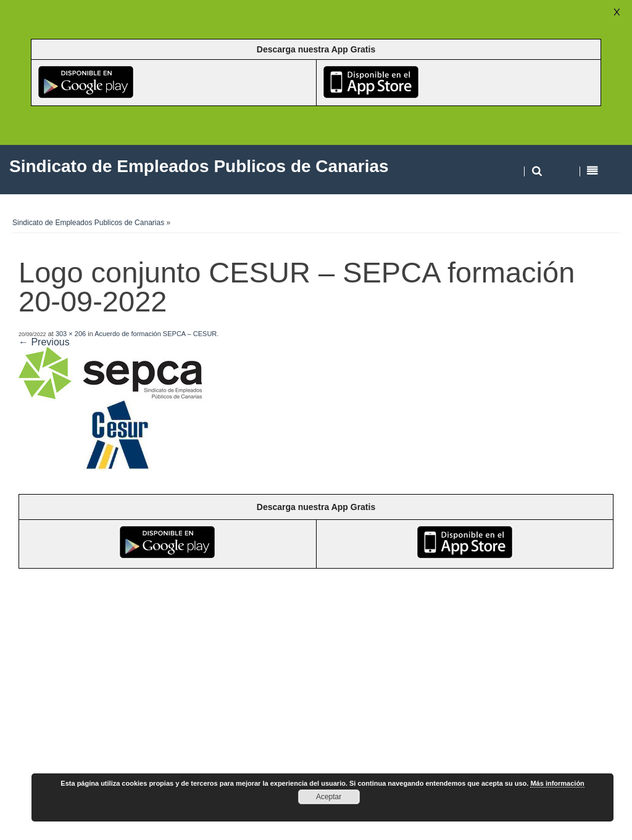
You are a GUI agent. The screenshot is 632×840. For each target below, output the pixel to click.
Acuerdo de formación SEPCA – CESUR (156, 334)
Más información (557, 783)
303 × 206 (71, 334)
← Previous (44, 342)
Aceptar (329, 797)
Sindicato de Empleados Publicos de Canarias (88, 223)
